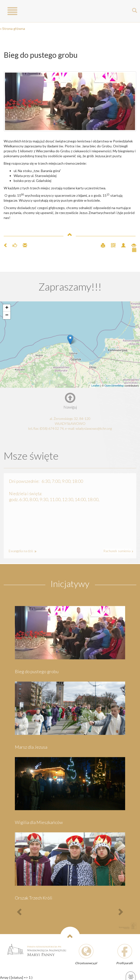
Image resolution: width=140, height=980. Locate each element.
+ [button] (7, 308)
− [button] (7, 315)
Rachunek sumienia (117, 551)
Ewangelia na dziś (22, 551)
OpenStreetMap (114, 386)
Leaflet (96, 386)
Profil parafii (124, 963)
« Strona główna (13, 29)
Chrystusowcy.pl (86, 963)
